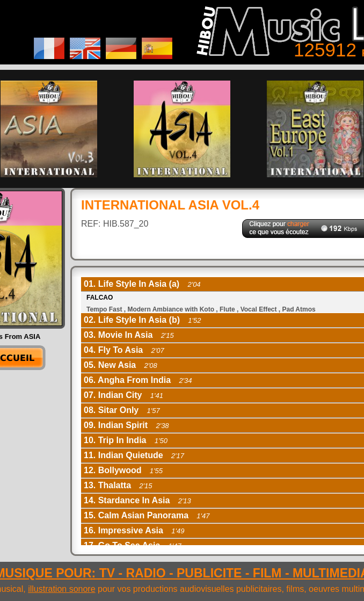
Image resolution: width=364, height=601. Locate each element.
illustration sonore (61, 589)
